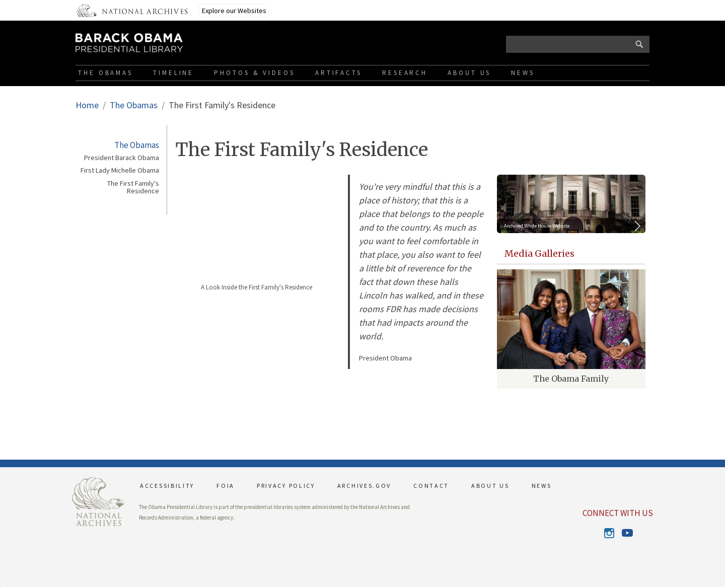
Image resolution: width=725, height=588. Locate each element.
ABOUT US (490, 486)
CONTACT (431, 486)
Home (87, 105)
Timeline (173, 73)
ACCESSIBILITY (167, 486)
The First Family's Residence (133, 188)
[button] (1, 587)
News (523, 73)
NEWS (542, 486)
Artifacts (339, 73)
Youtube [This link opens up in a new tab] (627, 533)
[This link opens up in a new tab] (98, 501)
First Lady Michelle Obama (120, 170)
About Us (469, 73)
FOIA (226, 486)
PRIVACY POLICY (286, 486)
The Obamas (105, 73)
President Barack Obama (122, 158)
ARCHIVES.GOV (364, 486)
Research (405, 73)
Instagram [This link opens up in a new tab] (609, 533)
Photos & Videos (255, 73)
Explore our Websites (234, 11)
